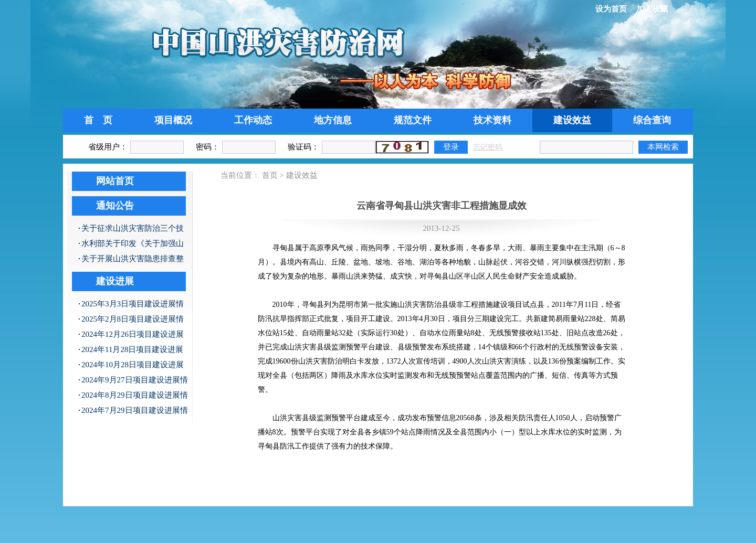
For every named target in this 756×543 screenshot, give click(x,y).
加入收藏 (652, 9)
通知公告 (115, 206)
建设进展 (115, 281)
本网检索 (663, 147)
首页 (270, 175)
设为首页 (611, 9)
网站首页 (115, 181)
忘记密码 (488, 147)
